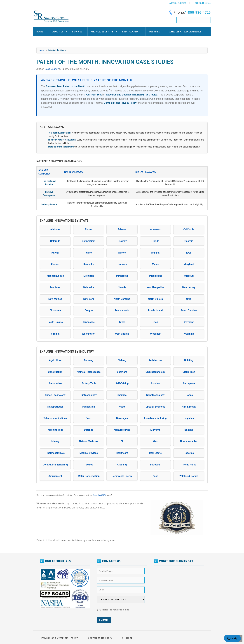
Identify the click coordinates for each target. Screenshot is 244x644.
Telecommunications (55, 418)
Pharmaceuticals (55, 453)
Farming (89, 360)
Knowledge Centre (102, 32)
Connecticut (89, 241)
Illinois (122, 253)
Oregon (89, 310)
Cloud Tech (189, 372)
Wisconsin (155, 334)
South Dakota (55, 322)
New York (89, 299)
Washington (89, 334)
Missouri (189, 276)
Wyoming (189, 334)
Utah (155, 322)
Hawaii (55, 253)
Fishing (122, 360)
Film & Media (189, 407)
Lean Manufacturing (155, 418)
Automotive (55, 383)
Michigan (89, 276)
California (189, 229)
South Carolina (189, 310)
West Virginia (122, 334)
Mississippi (155, 276)
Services (77, 32)
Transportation (55, 407)
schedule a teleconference (185, 32)
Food (89, 418)
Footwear (155, 465)
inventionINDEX (100, 495)
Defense (89, 430)
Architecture (155, 360)
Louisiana (122, 264)
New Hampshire (155, 287)
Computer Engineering (55, 465)
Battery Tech (89, 383)
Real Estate (155, 453)
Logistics (189, 418)
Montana (55, 287)
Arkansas (155, 229)
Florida (155, 241)
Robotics (189, 453)
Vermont (189, 322)
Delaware (122, 241)
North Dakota (155, 299)
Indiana (155, 253)
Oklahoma (55, 310)
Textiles (89, 465)
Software (122, 372)
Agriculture (55, 360)
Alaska (89, 229)
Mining (55, 441)
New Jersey (189, 287)
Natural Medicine (89, 441)
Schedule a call (203, 3)
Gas (155, 441)
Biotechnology (89, 395)
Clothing (122, 465)
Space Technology (55, 395)
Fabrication (89, 407)
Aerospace (189, 383)
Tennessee (89, 322)
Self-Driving (122, 383)
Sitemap (128, 638)
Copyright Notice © (100, 638)
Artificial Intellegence (89, 372)
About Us (58, 32)
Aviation (155, 383)
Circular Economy (155, 407)
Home (40, 32)
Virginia (55, 334)
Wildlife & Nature (189, 476)
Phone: (189, 12)
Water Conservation (89, 476)
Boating (189, 430)
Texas (122, 322)
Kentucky (89, 264)
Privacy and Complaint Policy (60, 638)
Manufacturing (122, 430)
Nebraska (89, 287)
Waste (122, 407)
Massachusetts (55, 276)
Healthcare (122, 453)
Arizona (122, 229)
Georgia (189, 241)
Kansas (55, 264)
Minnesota (122, 276)
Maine (155, 264)
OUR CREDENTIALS (58, 561)
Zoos (155, 476)
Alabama (55, 229)
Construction (55, 372)
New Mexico (55, 299)
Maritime (155, 430)
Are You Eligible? (178, 3)
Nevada (122, 287)
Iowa (189, 253)
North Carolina (122, 299)
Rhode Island (155, 310)
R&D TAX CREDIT (131, 32)
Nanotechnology (155, 395)
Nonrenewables (189, 441)
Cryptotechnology (155, 372)
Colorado (55, 241)
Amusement (55, 476)
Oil (122, 441)
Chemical (122, 395)
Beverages (122, 418)
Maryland (189, 264)
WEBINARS (154, 32)
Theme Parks (189, 465)
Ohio (189, 299)
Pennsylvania (122, 310)
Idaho (89, 253)
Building (189, 360)
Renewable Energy (122, 476)
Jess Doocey (52, 69)
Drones (189, 395)
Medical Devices (89, 453)
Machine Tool (55, 430)
